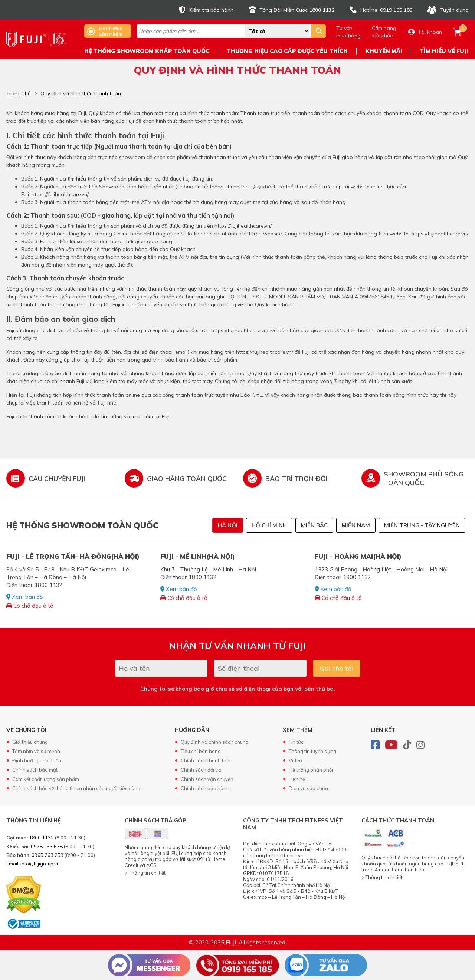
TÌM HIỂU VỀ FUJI (444, 51)
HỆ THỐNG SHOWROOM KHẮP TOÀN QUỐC (147, 51)
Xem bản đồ (25, 597)
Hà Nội (228, 525)
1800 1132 (41, 838)
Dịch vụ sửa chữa (308, 788)
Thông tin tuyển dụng (312, 751)
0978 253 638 (47, 847)
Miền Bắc (314, 525)
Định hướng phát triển (37, 760)
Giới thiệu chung (30, 742)
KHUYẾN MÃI (384, 51)
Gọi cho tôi (337, 668)
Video (295, 760)
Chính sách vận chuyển (207, 779)
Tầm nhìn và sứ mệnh (36, 751)
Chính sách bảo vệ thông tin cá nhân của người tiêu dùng (76, 788)
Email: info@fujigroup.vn (33, 864)
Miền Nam (356, 525)
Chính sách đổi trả (201, 770)
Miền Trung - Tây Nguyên (422, 525)
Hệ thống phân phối (311, 770)
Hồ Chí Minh (269, 525)
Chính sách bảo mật (35, 770)
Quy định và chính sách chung (215, 742)
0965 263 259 (47, 855)
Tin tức (296, 742)
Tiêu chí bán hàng (201, 751)
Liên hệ (297, 779)
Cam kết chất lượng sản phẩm (46, 779)
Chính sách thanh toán (207, 760)
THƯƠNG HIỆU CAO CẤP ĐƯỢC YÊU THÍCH (287, 51)
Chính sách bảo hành (205, 788)
